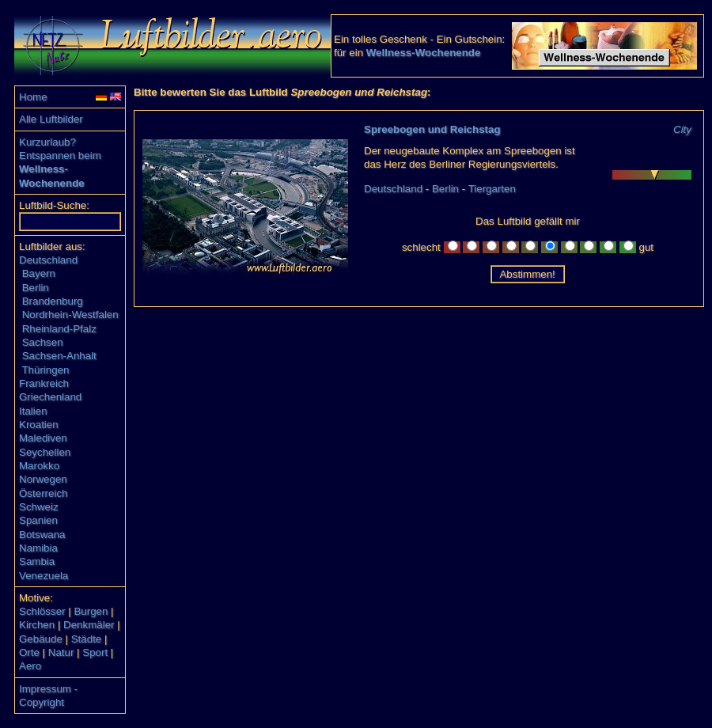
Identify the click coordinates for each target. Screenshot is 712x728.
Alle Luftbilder (51, 119)
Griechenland (50, 397)
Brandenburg (53, 301)
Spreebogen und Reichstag (432, 129)
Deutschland (48, 260)
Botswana (42, 535)
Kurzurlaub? (47, 142)
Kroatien (39, 425)
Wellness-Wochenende (424, 53)
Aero (30, 666)
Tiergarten (492, 189)
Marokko (39, 466)
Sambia (37, 561)
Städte (87, 639)
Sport (95, 652)
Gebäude (41, 639)
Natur (61, 652)
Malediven (43, 438)
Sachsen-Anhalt (59, 356)
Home (33, 97)
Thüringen (45, 370)
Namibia (38, 548)
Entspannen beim (60, 155)
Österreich (43, 493)
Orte (29, 652)
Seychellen (45, 452)
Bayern (39, 273)
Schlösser (42, 611)
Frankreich (44, 383)
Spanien (38, 520)
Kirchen (37, 625)
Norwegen (43, 479)
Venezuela (44, 576)
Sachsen (43, 342)
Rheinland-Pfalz (59, 329)
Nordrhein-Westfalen (70, 315)
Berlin (36, 288)
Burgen (91, 611)
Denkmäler (89, 625)
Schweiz (39, 507)
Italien (33, 411)
